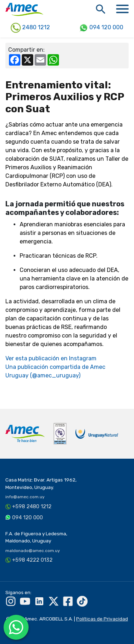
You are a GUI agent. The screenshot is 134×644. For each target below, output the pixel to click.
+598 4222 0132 (32, 560)
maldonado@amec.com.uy (33, 551)
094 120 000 (101, 28)
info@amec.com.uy (25, 497)
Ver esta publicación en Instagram (51, 358)
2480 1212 (30, 28)
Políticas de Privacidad (102, 619)
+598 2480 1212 (32, 506)
